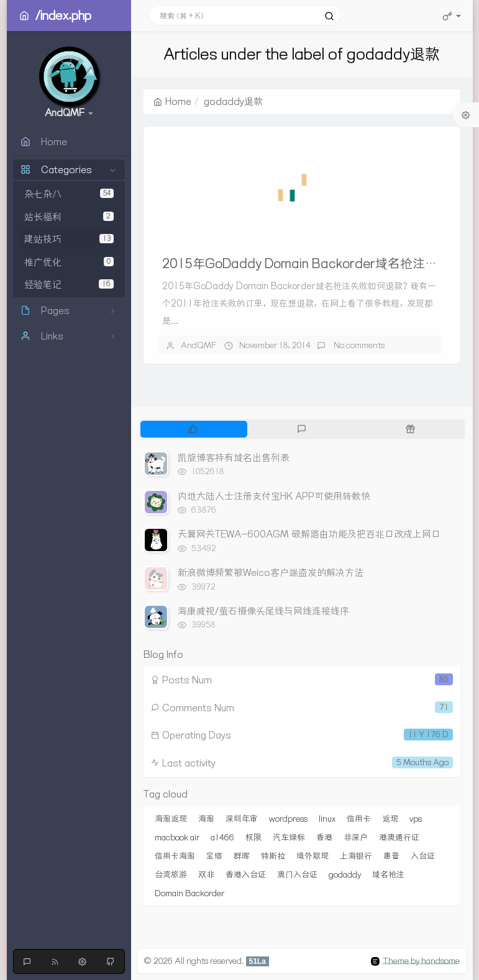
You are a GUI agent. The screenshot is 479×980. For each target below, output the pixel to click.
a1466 (222, 837)
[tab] (194, 429)
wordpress (288, 819)
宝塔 (214, 856)
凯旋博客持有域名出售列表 (234, 458)
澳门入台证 (297, 874)
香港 (324, 837)
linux (327, 819)
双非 (206, 874)
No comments (358, 345)
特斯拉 (273, 856)
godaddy (345, 874)
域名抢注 (388, 874)
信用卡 (359, 819)
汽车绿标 (289, 837)
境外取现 (312, 856)
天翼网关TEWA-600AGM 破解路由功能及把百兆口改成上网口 (309, 534)
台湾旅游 (171, 874)
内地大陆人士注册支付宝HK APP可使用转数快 (274, 496)
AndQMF (198, 345)
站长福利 (69, 217)
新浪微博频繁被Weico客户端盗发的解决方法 (271, 573)
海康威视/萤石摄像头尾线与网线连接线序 (263, 611)
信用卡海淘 (175, 856)
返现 (390, 819)
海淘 (206, 819)
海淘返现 (171, 819)
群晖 (242, 856)
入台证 (423, 856)
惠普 (391, 856)
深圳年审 (242, 819)
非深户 (356, 837)
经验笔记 (69, 285)
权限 (253, 837)
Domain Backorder (189, 893)
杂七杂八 (69, 194)
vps (416, 819)
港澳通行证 (399, 837)
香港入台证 (246, 874)
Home (172, 101)
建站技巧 (69, 239)
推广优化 (69, 262)
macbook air (177, 837)
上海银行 (356, 856)
